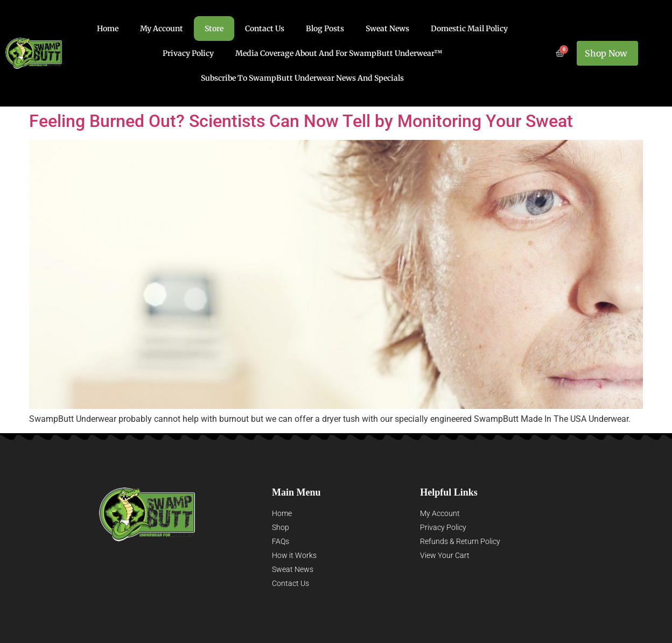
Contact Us (265, 29)
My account (162, 29)
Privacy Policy (188, 53)
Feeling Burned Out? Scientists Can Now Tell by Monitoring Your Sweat (301, 121)
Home (108, 29)
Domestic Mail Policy (469, 29)
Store (214, 29)
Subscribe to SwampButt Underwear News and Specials (302, 78)
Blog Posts (325, 29)
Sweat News (387, 29)
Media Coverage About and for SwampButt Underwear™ (339, 53)
